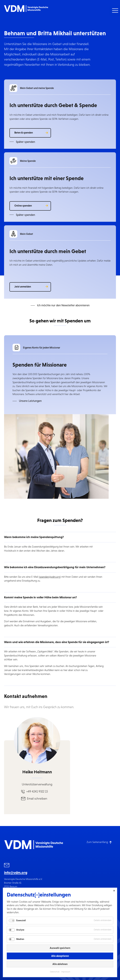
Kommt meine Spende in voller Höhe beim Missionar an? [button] (40, 597)
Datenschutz (55, 972)
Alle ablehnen (60, 964)
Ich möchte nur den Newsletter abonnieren (63, 305)
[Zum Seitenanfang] (99, 842)
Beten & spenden (24, 133)
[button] (115, 11)
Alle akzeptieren (60, 956)
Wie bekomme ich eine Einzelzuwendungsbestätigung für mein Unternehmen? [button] (55, 567)
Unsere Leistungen (30, 401)
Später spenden (25, 142)
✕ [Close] (114, 891)
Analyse (20, 930)
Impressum (66, 972)
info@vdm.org (16, 873)
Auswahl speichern (60, 948)
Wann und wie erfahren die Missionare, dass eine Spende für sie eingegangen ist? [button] (57, 642)
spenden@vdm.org (50, 577)
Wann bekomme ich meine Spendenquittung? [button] (34, 537)
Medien (20, 939)
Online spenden (23, 206)
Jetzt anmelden (23, 287)
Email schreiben (37, 799)
